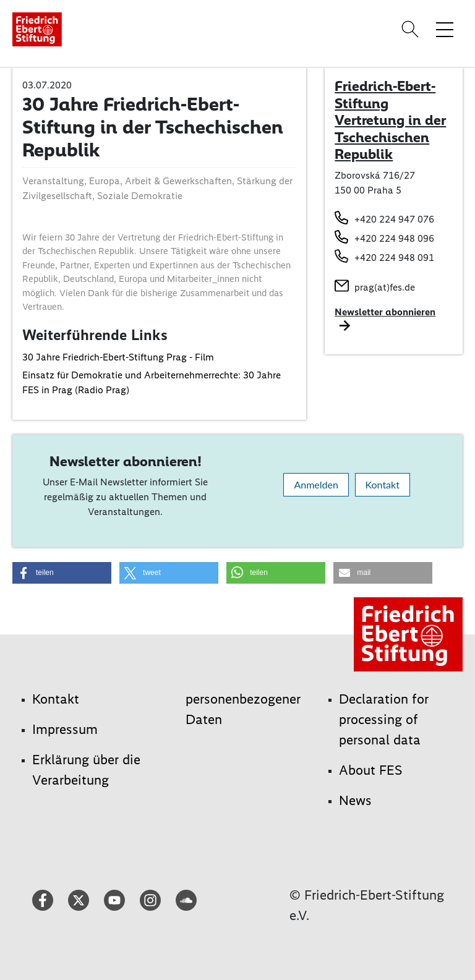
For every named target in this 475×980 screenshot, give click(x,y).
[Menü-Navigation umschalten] (445, 29)
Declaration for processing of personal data (384, 719)
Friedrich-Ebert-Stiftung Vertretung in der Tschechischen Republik (390, 120)
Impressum (65, 729)
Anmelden (316, 484)
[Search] (412, 29)
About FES (371, 770)
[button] (62, 573)
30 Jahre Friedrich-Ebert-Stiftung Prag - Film (118, 357)
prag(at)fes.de (385, 287)
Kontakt (383, 484)
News (355, 800)
